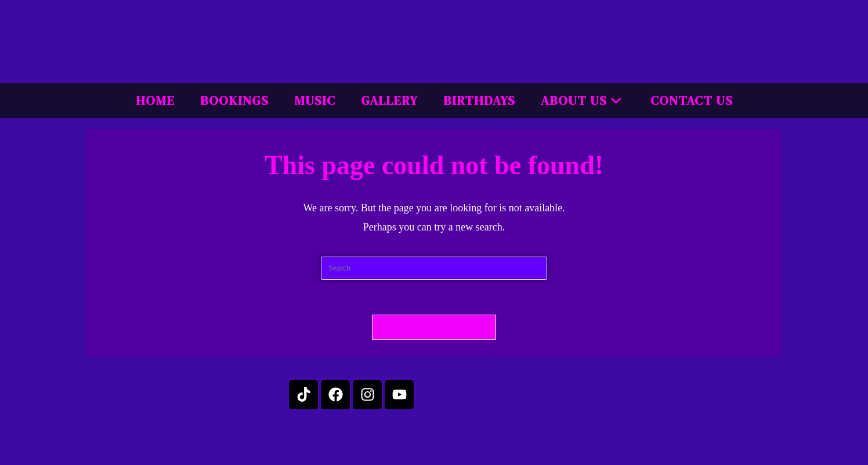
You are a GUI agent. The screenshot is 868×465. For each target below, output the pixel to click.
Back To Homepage (434, 327)
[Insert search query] (434, 268)
